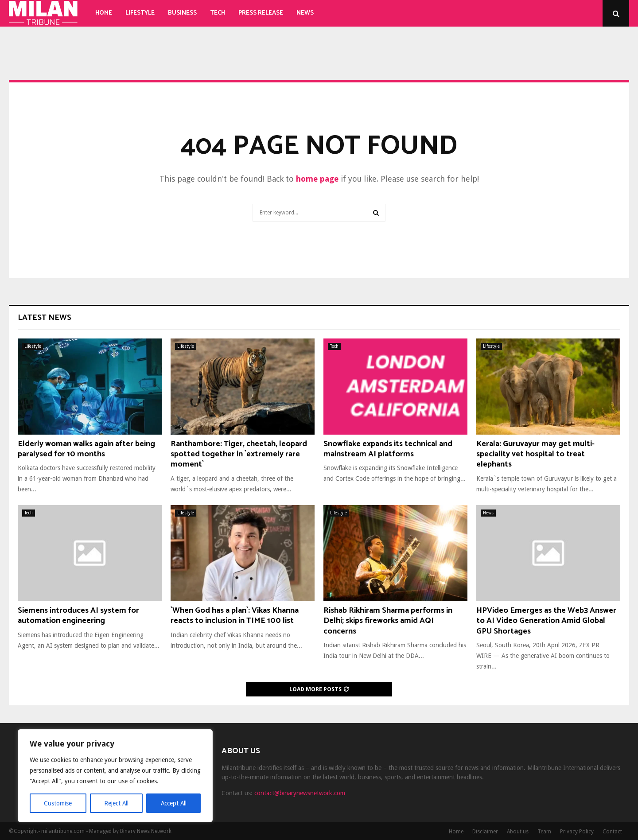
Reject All (116, 803)
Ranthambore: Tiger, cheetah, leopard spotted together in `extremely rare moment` (239, 454)
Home (104, 13)
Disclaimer (485, 832)
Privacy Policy (577, 832)
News (305, 13)
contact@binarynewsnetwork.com (300, 793)
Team (544, 832)
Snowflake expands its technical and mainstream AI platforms (388, 449)
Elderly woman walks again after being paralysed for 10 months (86, 449)
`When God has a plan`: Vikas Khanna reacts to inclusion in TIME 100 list (235, 616)
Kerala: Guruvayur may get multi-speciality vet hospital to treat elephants (535, 454)
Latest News (45, 318)
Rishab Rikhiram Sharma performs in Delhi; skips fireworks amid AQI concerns (388, 621)
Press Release (261, 13)
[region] (115, 776)
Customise (58, 803)
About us (518, 832)
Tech (218, 13)
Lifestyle (140, 13)
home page (317, 179)
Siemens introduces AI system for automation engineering (78, 616)
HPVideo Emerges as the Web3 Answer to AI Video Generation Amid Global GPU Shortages (546, 621)
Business (182, 13)
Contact (612, 832)
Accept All (173, 803)
